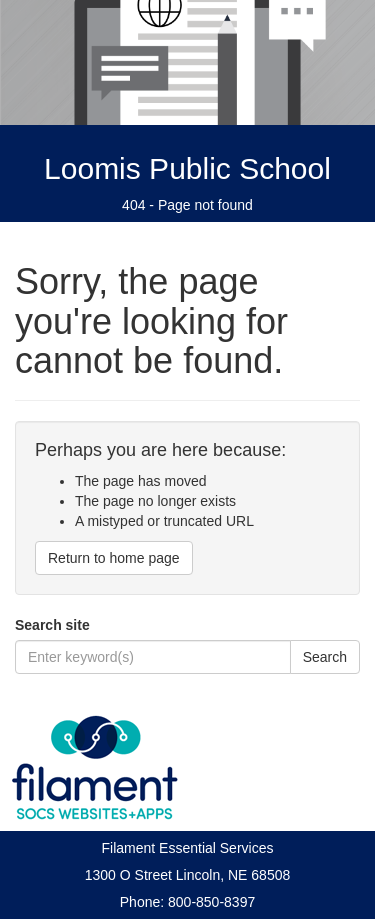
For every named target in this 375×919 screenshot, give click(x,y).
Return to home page (114, 558)
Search (325, 657)
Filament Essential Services (188, 848)
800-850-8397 (211, 902)
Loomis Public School (187, 168)
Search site (52, 625)
